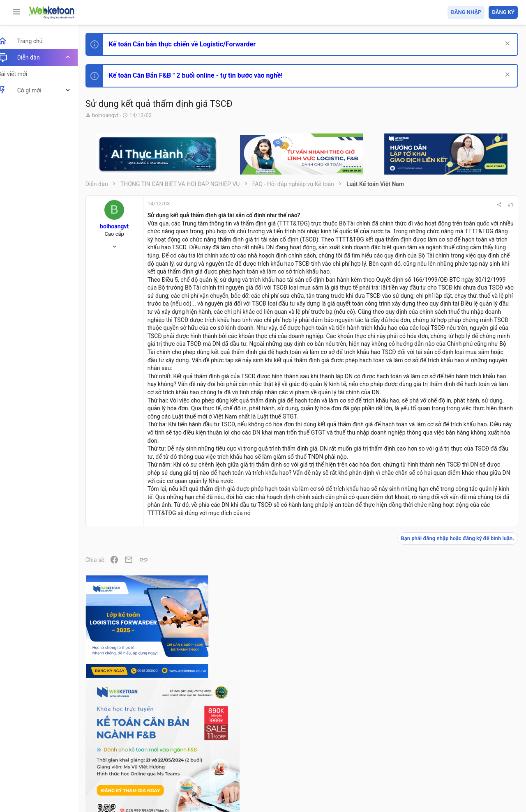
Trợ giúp (456, 758)
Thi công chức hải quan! (468, 468)
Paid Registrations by (162, 786)
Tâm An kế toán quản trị (454, 679)
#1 (399, 205)
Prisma (105, 758)
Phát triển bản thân (460, 453)
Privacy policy (425, 758)
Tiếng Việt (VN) (145, 758)
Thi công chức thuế (460, 636)
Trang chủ (482, 758)
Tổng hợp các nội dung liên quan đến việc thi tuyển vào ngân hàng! (472, 559)
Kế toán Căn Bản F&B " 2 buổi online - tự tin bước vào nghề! (205, 75)
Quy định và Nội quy (380, 758)
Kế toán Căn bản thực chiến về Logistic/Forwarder (191, 44)
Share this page (466, 725)
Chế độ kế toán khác (461, 590)
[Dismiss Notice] (506, 44)
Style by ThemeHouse (123, 794)
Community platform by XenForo (166, 779)
